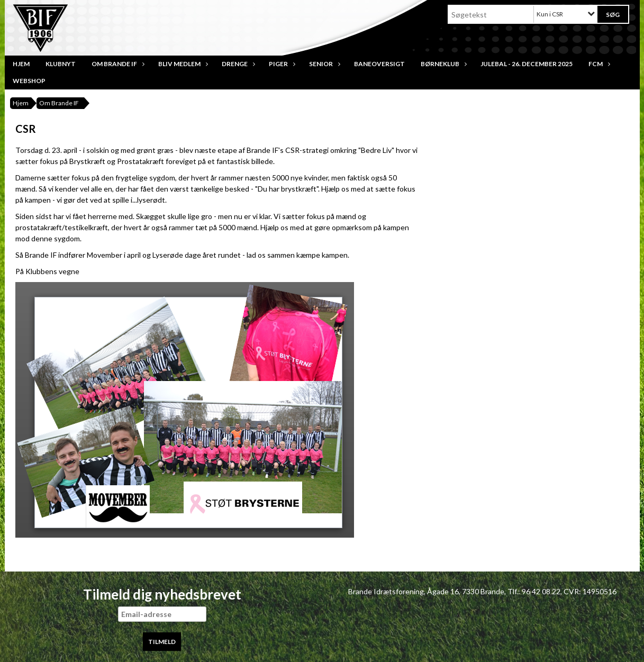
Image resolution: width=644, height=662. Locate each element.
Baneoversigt (379, 64)
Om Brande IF (117, 64)
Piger (281, 64)
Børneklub (443, 64)
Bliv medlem (182, 64)
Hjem (21, 64)
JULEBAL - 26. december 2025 (527, 64)
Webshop (29, 81)
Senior (324, 64)
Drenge (237, 64)
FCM (598, 64)
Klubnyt (61, 64)
